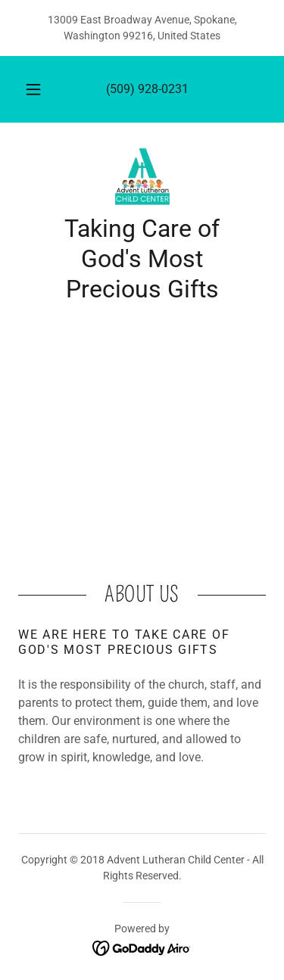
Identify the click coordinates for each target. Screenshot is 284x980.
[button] (33, 89)
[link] (142, 177)
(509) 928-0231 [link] (147, 89)
